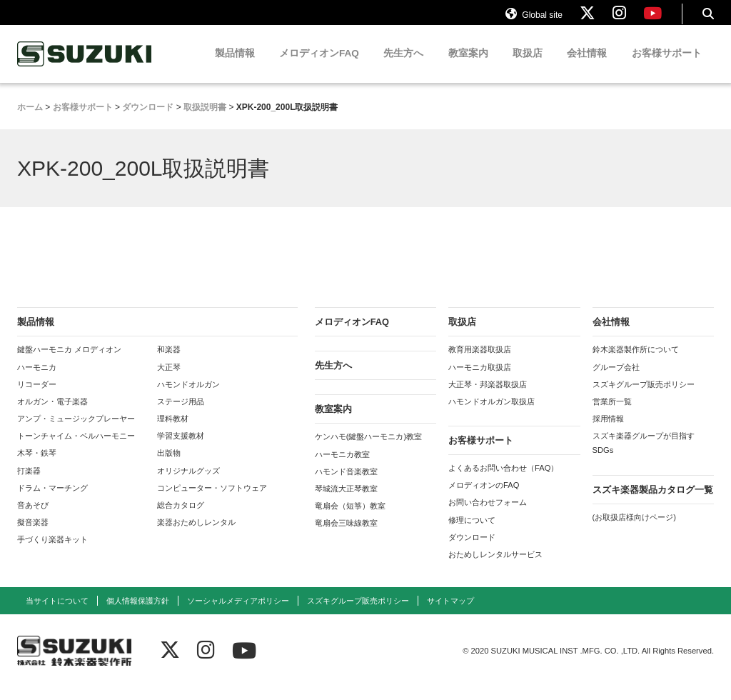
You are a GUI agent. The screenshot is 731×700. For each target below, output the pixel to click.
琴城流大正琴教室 (346, 501)
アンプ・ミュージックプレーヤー (76, 431)
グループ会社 (616, 379)
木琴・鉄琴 (37, 466)
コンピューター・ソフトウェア (212, 500)
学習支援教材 (181, 449)
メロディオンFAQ (319, 66)
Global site (534, 20)
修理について (472, 532)
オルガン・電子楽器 (52, 414)
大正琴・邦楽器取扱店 (488, 396)
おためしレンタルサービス (495, 567)
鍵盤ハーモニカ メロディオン (69, 362)
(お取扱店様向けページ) (634, 529)
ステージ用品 (181, 414)
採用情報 (608, 431)
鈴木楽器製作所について (636, 362)
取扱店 (528, 66)
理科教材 (173, 431)
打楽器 (29, 483)
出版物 (169, 466)
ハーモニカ (37, 379)
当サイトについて (57, 614)
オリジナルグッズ (188, 483)
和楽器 (169, 362)
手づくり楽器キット (52, 552)
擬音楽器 (33, 535)
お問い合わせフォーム (488, 515)
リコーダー (37, 396)
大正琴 (169, 379)
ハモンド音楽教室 (346, 484)
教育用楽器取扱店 (480, 362)
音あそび (33, 518)
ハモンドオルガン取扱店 (491, 414)
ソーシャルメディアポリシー (238, 614)
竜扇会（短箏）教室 (350, 519)
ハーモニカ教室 (342, 466)
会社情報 (587, 66)
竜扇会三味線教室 (346, 536)
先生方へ (403, 66)
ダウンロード (472, 549)
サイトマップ (450, 614)
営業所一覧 (612, 414)
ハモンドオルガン (188, 396)
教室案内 (468, 66)
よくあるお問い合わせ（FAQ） (503, 481)
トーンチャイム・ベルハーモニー (76, 449)
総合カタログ (181, 518)
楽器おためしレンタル (196, 535)
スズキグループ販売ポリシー (644, 396)
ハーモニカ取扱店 (480, 379)
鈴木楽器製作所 (85, 67)
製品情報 (235, 66)
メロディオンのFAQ (484, 498)
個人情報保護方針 (138, 614)
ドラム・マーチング (52, 500)
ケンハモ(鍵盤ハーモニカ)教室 (368, 449)
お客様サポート (667, 66)
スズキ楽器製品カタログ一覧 (653, 502)
